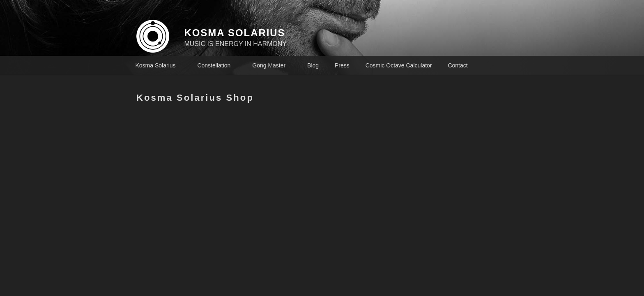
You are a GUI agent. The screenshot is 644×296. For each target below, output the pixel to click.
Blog (313, 65)
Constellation (218, 65)
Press (342, 65)
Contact (458, 65)
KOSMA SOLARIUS (235, 33)
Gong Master (273, 65)
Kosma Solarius (160, 65)
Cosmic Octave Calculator (399, 65)
